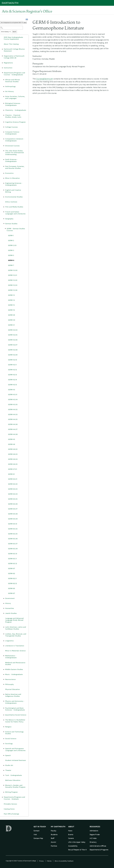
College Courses (12, 127)
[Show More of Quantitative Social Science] (4, 715)
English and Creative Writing (13, 191)
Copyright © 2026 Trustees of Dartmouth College (21, 861)
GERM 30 (12, 320)
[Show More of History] (4, 603)
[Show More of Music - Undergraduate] (4, 674)
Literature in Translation (15, 646)
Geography (9, 219)
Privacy (41, 861)
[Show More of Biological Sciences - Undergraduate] (4, 103)
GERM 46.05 (13, 464)
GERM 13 (11, 295)
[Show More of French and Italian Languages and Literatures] (4, 212)
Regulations (8, 63)
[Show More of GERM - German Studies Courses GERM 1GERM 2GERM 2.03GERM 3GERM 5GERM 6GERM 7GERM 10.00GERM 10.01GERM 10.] (5, 229)
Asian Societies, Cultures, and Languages (15, 97)
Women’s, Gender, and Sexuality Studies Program (15, 786)
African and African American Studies (13, 81)
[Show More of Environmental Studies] (4, 197)
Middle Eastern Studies (14, 669)
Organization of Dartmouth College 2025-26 (14, 57)
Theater (8, 770)
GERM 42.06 (13, 340)
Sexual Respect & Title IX (77, 850)
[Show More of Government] (4, 598)
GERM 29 (12, 315)
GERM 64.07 (13, 509)
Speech (8, 755)
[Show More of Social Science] (4, 739)
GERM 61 (11, 474)
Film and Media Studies (14, 207)
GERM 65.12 (13, 564)
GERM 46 (12, 444)
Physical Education (13, 689)
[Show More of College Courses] (4, 127)
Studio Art (9, 765)
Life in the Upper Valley (77, 842)
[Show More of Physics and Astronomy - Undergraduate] (4, 701)
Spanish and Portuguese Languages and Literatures (15, 750)
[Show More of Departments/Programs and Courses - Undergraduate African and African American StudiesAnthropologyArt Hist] (2, 73)
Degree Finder (95, 834)
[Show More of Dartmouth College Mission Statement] (2, 49)
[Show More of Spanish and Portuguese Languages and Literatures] (4, 749)
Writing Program (12, 792)
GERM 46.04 (13, 459)
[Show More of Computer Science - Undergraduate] (4, 132)
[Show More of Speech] (4, 755)
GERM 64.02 (13, 484)
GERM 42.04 (13, 330)
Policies (49, 861)
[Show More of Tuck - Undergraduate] (4, 775)
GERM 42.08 (13, 350)
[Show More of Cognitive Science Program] (4, 122)
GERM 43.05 (13, 405)
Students (54, 834)
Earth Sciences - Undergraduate (12, 160)
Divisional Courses (12, 146)
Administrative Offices (98, 846)
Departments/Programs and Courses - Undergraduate (14, 74)
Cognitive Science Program (15, 122)
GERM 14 (11, 300)
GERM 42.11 (12, 365)
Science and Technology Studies (14, 733)
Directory (93, 842)
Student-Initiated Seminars (16, 760)
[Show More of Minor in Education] (4, 178)
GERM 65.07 (13, 544)
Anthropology (10, 86)
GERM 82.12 (13, 583)
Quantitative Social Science (16, 715)
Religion (8, 727)
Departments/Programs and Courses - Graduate (14, 798)
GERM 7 (11, 265)
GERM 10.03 (13, 285)
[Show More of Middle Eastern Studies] (4, 669)
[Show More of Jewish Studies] (4, 613)
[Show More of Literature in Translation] (4, 646)
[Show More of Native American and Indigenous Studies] (4, 694)
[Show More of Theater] (4, 770)
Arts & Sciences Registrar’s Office (27, 11)
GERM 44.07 (13, 429)
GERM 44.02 (13, 409)
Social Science (11, 739)
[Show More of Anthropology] (4, 87)
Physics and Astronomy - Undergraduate (15, 702)
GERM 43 (12, 390)
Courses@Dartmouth (44, 79)
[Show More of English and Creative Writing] (4, 190)
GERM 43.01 (13, 395)
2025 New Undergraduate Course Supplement (13, 38)
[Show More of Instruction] (2, 68)
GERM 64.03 (13, 489)
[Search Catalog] (11, 28)
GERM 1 (11, 236)
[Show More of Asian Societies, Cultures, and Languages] (4, 96)
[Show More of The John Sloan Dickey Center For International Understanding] (4, 151)
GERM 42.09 (13, 355)
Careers (71, 838)
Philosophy (10, 684)
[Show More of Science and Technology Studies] (4, 732)
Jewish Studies (11, 613)
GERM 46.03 (13, 454)
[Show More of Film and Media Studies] (4, 207)
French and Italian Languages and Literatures (15, 213)
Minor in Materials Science (15, 651)
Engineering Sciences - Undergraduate (14, 184)
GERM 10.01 (13, 275)
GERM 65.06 (13, 539)
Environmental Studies (14, 197)
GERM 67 (12, 569)
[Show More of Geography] (4, 219)
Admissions (94, 831)
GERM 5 (11, 255)
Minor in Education (13, 178)
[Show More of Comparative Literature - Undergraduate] (4, 139)
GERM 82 (12, 574)
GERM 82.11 (12, 578)
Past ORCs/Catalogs (12, 814)
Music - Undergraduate (14, 674)
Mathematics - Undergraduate (11, 657)
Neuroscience (10, 679)
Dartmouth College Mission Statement (14, 50)
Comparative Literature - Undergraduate (15, 140)
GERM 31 (11, 325)
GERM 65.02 (13, 529)
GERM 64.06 (13, 504)
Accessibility (73, 846)
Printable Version (10, 804)
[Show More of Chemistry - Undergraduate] (4, 110)
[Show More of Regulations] (2, 63)
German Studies (11, 224)
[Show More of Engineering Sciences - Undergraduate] (4, 183)
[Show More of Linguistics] (4, 641)
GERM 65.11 (12, 559)
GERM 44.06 (13, 424)
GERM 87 (12, 593)
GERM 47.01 (13, 469)
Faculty (54, 831)
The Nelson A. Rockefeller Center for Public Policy (15, 721)
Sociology (9, 744)
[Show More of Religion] (4, 727)
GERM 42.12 (13, 370)
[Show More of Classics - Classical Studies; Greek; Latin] (4, 115)
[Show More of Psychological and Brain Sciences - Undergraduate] (4, 708)
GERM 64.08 (13, 514)
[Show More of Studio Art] (4, 765)
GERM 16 (11, 310)
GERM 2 (11, 240)
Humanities (10, 608)
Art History (10, 91)
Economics (9, 173)
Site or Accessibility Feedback (64, 861)
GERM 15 (11, 305)
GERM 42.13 (13, 375)
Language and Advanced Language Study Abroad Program (14, 620)
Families (54, 846)
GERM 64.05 (13, 499)
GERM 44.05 (13, 419)
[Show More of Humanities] (4, 608)
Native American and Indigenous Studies (13, 695)
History (8, 603)
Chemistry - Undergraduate (16, 110)
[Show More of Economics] (4, 173)
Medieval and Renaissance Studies (15, 664)
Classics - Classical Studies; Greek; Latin (13, 116)
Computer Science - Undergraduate (13, 133)
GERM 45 (12, 439)
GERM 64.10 (13, 524)
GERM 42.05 (13, 335)
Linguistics (9, 641)
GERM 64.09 (13, 519)
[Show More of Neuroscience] (4, 679)
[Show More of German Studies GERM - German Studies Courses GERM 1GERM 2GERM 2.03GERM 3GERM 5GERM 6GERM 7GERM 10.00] (4, 224)
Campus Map (38, 838)
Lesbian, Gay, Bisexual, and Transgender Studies (16, 635)
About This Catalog (11, 44)
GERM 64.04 (13, 494)
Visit (35, 834)
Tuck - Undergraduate (14, 775)
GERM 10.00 (13, 270)
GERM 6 (11, 260)
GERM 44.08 (13, 434)
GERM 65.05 (13, 534)
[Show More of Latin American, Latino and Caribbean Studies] (4, 627)
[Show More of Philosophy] (4, 684)
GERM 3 (11, 250)
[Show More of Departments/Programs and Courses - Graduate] (2, 797)
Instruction (8, 68)
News (70, 831)
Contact (36, 831)
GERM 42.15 (13, 385)
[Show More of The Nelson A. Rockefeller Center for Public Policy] (4, 720)
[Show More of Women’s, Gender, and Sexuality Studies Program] (4, 785)
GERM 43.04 (13, 400)
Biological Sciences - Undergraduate (13, 104)
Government (10, 598)
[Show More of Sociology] (4, 744)
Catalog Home (9, 809)
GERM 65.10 (13, 554)
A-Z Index (93, 838)
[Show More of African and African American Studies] (4, 80)
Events (71, 834)
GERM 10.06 (13, 290)
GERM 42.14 (13, 380)
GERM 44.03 (13, 414)
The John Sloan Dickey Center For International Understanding (15, 153)
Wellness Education (13, 780)
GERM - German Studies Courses (16, 230)
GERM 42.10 (13, 360)
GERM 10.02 (13, 280)
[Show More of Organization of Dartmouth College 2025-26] (2, 56)
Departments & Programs (99, 850)
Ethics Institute (11, 202)
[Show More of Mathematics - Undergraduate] (4, 656)
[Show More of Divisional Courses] (4, 146)
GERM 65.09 (13, 549)
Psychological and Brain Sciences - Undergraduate (15, 709)
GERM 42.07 (13, 345)
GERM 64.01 (13, 479)
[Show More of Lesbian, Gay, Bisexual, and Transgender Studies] (4, 634)
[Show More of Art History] (4, 91)
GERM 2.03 (12, 245)
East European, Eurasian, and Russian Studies (15, 167)
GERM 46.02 (13, 449)
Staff (53, 838)
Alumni (53, 842)
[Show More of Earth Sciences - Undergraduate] (4, 160)
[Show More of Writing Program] (4, 792)
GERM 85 (12, 588)
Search (14, 32)
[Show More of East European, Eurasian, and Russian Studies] (4, 166)
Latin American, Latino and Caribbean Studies (16, 628)
